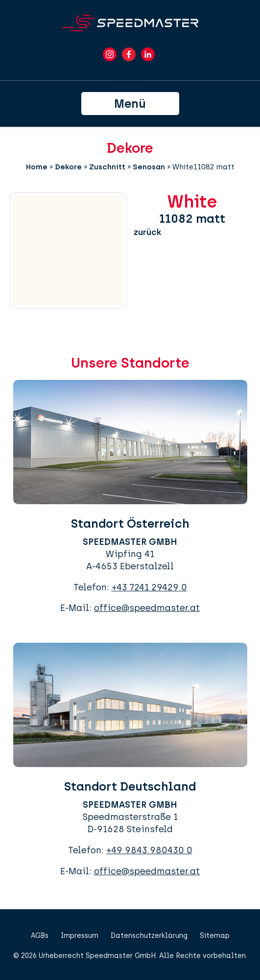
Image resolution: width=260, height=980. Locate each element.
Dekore (68, 167)
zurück (147, 232)
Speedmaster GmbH (121, 956)
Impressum (80, 936)
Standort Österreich (130, 524)
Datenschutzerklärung (149, 936)
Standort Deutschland (130, 786)
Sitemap (215, 936)
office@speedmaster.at (147, 608)
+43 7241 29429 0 (149, 587)
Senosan (149, 167)
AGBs (40, 936)
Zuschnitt (107, 167)
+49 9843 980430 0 (149, 850)
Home (37, 167)
